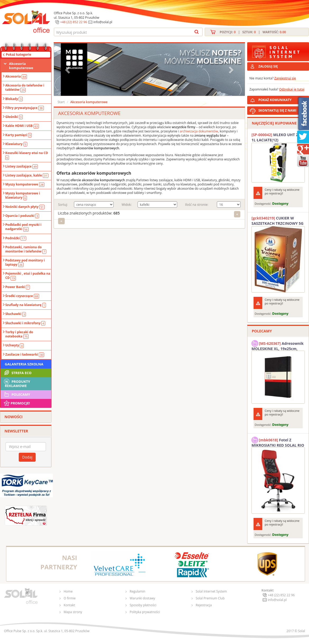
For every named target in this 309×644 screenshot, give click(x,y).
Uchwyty (15, 345)
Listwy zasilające (22, 166)
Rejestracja (204, 605)
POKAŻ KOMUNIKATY (283, 99)
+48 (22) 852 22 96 (74, 22)
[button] (68, 70)
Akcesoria (16, 77)
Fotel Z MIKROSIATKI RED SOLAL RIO (278, 442)
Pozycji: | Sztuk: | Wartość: (253, 32)
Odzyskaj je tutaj (292, 89)
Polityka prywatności (145, 612)
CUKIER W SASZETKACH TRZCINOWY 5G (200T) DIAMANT (277, 221)
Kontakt (69, 605)
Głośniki (14, 117)
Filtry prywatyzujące (25, 108)
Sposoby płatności (143, 605)
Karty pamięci (18, 135)
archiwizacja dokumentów (199, 131)
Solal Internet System (211, 591)
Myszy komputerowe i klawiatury (23, 195)
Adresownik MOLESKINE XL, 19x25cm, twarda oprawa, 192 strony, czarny (277, 345)
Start (61, 102)
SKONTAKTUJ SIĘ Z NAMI (277, 110)
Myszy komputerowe (25, 184)
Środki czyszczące (22, 296)
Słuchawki (16, 314)
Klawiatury (16, 144)
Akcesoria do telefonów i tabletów (25, 88)
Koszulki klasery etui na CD (27, 155)
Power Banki (18, 287)
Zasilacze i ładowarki (25, 355)
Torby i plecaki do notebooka (19, 334)
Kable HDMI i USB (22, 126)
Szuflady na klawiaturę (26, 305)
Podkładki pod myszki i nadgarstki (23, 227)
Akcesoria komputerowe (21, 66)
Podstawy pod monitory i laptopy (25, 263)
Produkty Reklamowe (17, 383)
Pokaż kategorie (18, 54)
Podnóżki (16, 238)
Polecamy (17, 394)
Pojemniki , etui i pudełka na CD (28, 276)
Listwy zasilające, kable (27, 175)
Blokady (14, 99)
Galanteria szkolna (24, 364)
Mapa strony (73, 612)
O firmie (70, 598)
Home (68, 591)
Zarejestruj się (285, 78)
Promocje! (17, 403)
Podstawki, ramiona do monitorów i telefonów (26, 249)
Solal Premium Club (210, 598)
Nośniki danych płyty (25, 207)
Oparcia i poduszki (22, 216)
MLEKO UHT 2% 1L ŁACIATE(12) (276, 137)
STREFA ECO (17, 373)
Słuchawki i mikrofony (25, 323)
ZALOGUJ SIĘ (268, 66)
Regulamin (137, 591)
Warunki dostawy (142, 598)
